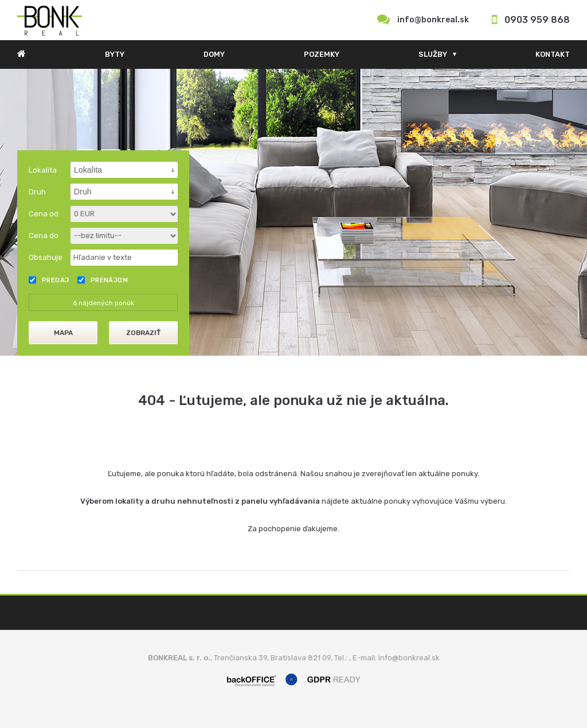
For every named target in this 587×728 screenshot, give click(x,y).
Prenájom (103, 280)
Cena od (44, 214)
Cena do (44, 235)
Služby (433, 54)
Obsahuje (46, 257)
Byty (115, 54)
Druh (37, 192)
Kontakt (553, 54)
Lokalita (43, 170)
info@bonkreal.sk (433, 20)
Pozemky (322, 54)
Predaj (49, 280)
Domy (214, 54)
